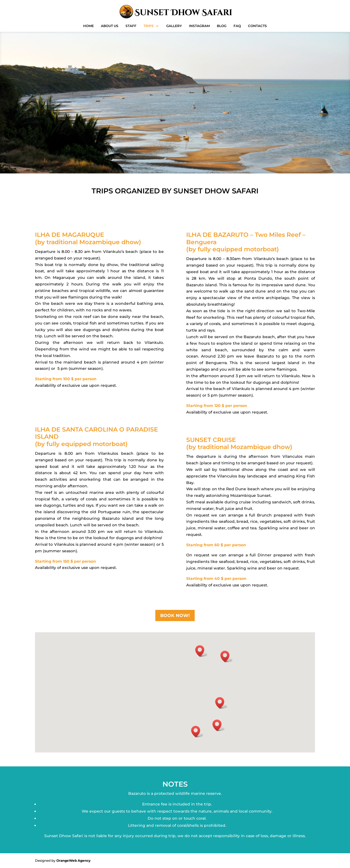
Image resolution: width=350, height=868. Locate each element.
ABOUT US (110, 26)
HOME (88, 26)
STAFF (131, 26)
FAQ (237, 26)
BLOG (222, 26)
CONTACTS (257, 26)
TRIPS (149, 26)
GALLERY (174, 26)
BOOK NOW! (175, 615)
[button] (219, 725)
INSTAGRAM (199, 26)
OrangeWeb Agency (73, 860)
